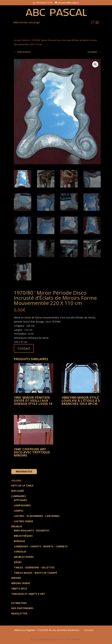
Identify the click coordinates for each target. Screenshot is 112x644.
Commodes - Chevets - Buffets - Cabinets (41, 546)
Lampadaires (22, 505)
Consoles (20, 552)
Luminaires (19, 496)
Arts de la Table (22, 485)
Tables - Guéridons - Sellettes (34, 567)
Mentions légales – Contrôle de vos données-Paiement (47, 630)
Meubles (17, 526)
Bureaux (19, 541)
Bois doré (18, 491)
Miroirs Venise (21, 583)
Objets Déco (19, 588)
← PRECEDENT (22, 52)
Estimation (19, 603)
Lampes (19, 511)
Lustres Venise (23, 521)
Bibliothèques (23, 536)
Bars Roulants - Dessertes (32, 530)
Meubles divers (24, 557)
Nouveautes (24, 471)
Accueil (17, 40)
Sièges (18, 562)
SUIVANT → (94, 52)
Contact (24, 348)
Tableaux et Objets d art (28, 594)
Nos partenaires (22, 608)
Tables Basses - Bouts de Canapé (35, 573)
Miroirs (26, 40)
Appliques (20, 500)
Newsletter (19, 613)
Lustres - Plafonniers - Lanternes (37, 516)
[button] (95, 64)
